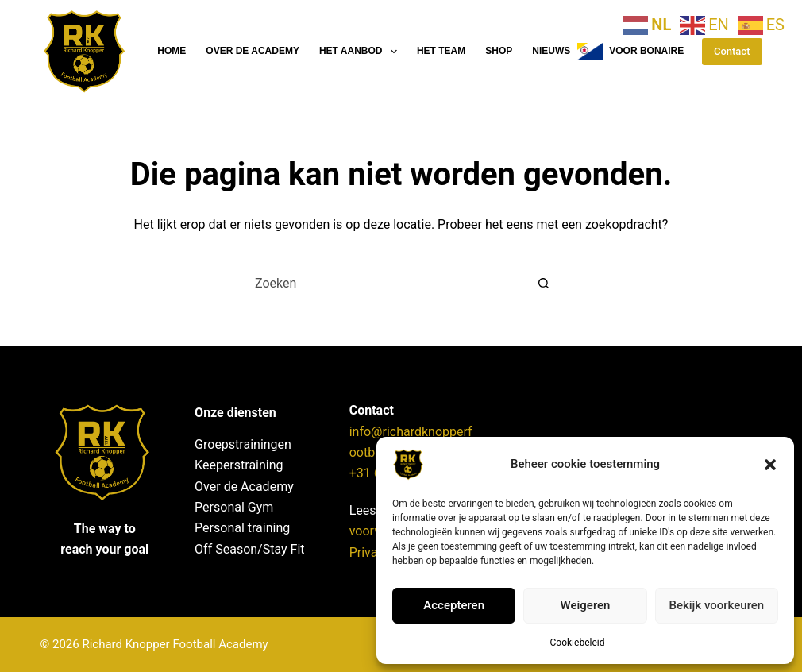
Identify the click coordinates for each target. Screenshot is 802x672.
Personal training (242, 528)
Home (172, 51)
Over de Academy (253, 51)
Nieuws (551, 51)
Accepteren (454, 605)
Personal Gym (234, 507)
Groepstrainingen (243, 444)
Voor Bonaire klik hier (656, 52)
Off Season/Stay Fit (249, 549)
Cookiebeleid (578, 643)
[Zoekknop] (543, 283)
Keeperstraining (239, 465)
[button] (770, 465)
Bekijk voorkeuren (716, 605)
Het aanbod (361, 52)
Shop (499, 51)
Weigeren (586, 605)
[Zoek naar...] (385, 283)
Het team (441, 51)
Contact (732, 51)
